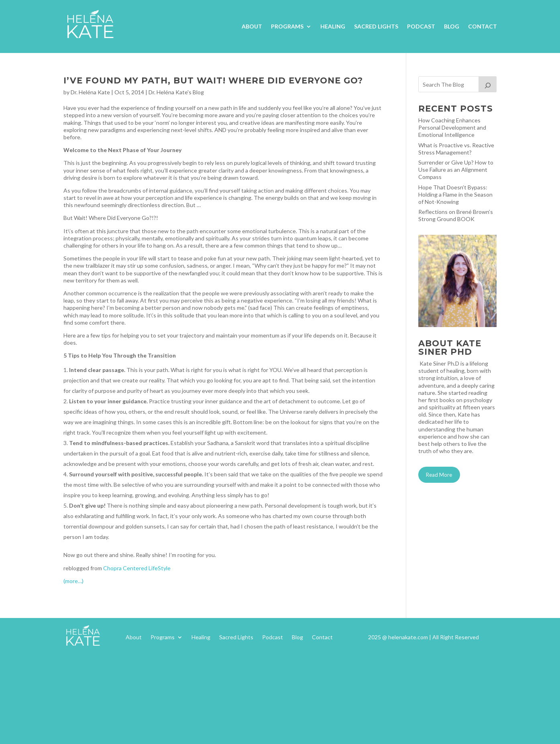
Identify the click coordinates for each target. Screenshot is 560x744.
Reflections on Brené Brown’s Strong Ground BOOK (456, 215)
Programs (287, 26)
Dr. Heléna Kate (90, 92)
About (252, 26)
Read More (439, 475)
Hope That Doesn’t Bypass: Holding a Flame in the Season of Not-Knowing (455, 194)
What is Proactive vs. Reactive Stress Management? (456, 149)
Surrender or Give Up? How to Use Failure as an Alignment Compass (456, 170)
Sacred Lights (376, 26)
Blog (452, 26)
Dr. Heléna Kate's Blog (176, 92)
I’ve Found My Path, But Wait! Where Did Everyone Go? (213, 80)
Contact (483, 26)
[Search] (488, 84)
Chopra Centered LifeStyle (137, 568)
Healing (333, 26)
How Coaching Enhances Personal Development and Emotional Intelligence (452, 127)
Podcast (421, 26)
